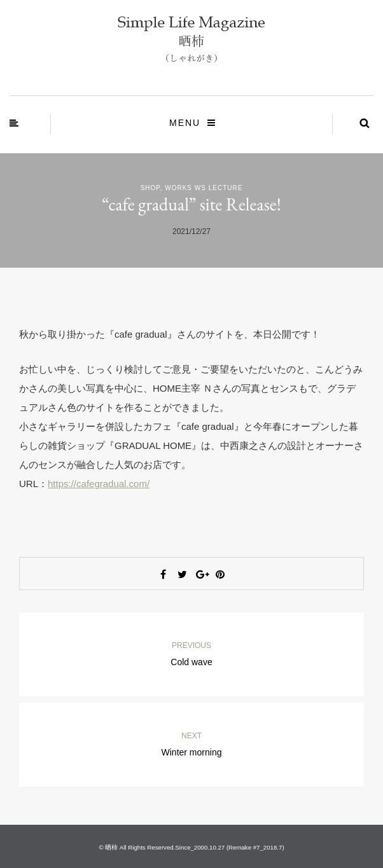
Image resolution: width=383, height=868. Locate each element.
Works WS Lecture (204, 188)
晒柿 (111, 847)
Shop (150, 188)
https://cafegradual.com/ (99, 484)
